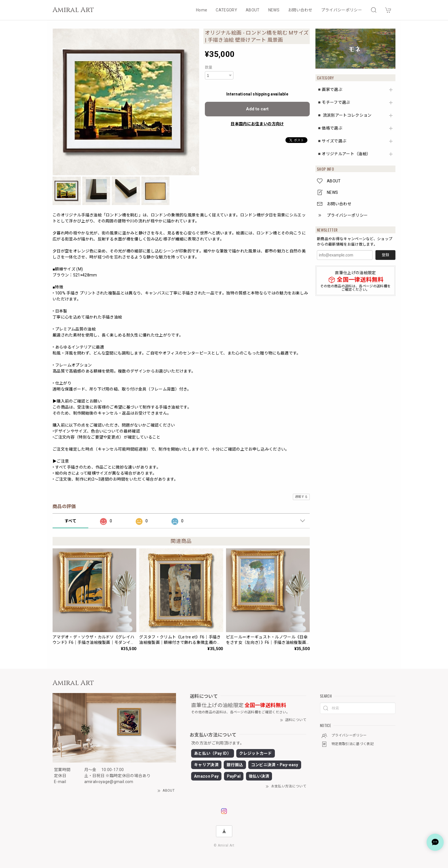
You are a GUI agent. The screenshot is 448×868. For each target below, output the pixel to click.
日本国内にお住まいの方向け (257, 124)
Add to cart (257, 109)
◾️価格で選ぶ (330, 128)
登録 (385, 255)
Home (202, 10)
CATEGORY (226, 10)
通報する (301, 497)
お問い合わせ (300, 10)
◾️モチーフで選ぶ (334, 102)
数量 (209, 67)
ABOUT (253, 10)
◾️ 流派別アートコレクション (344, 115)
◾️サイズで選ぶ (332, 141)
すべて (70, 521)
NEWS (274, 10)
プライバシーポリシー (342, 10)
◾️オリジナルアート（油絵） (344, 154)
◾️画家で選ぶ (330, 89)
